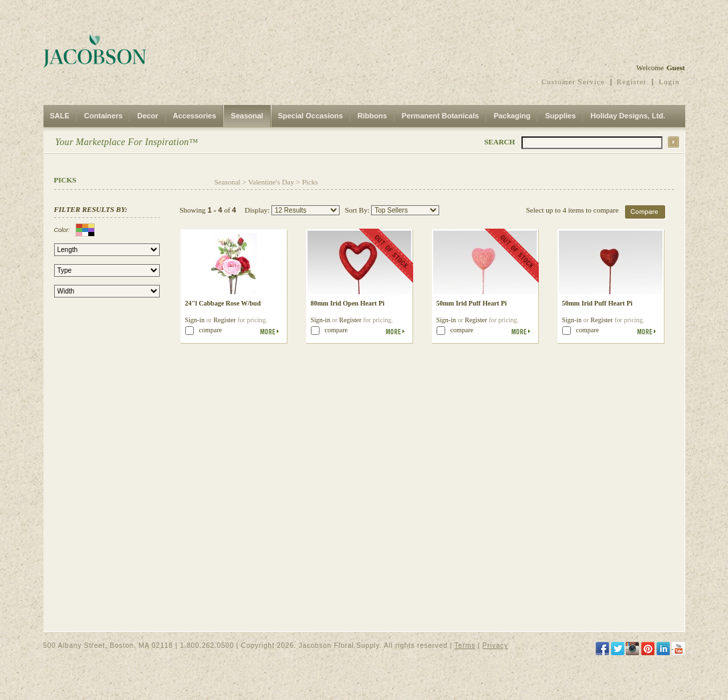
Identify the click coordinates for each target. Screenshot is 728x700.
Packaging (512, 116)
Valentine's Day (271, 182)
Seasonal (247, 116)
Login (669, 82)
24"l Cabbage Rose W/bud (223, 303)
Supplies (560, 116)
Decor (147, 116)
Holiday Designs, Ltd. (628, 116)
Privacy (495, 646)
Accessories (195, 116)
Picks (310, 182)
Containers (103, 116)
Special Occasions (311, 116)
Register (632, 82)
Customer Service (573, 82)
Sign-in (195, 320)
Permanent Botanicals (441, 116)
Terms (465, 646)
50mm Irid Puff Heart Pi (472, 303)
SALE (60, 116)
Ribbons (372, 116)
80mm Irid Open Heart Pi (348, 303)
